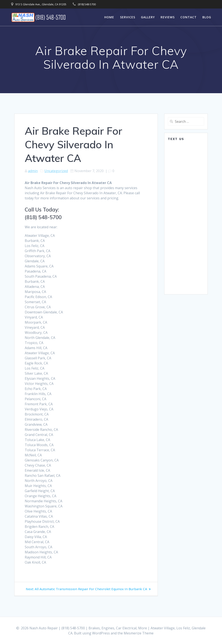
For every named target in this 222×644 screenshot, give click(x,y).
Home (109, 17)
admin (33, 171)
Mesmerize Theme (139, 633)
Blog (207, 17)
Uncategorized (56, 171)
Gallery (148, 17)
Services (128, 17)
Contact (189, 17)
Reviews (168, 17)
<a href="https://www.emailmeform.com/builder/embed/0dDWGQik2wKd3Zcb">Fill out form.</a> (186, 217)
